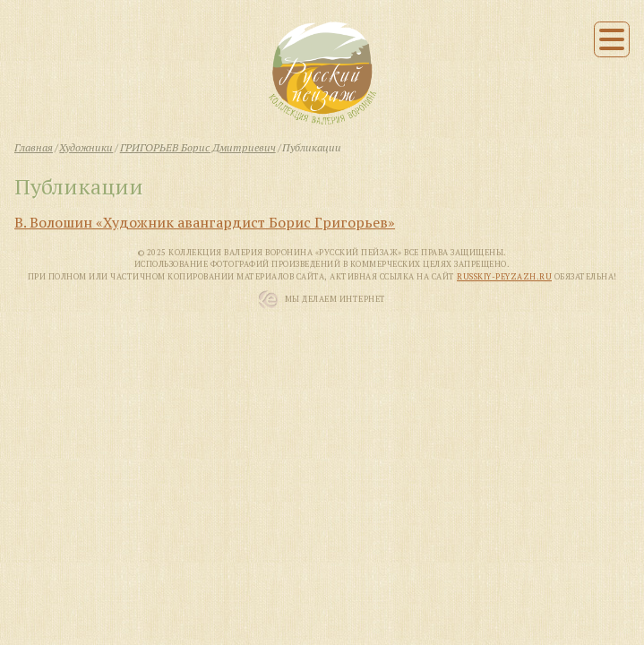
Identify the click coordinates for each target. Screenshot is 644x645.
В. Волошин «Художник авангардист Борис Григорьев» (205, 222)
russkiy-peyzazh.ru (504, 277)
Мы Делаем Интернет (335, 299)
